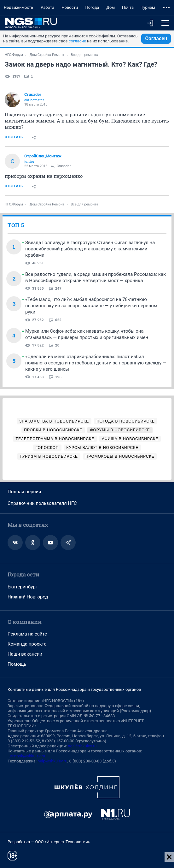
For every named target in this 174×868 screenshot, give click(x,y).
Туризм (148, 7)
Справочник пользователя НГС (42, 503)
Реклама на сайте (27, 634)
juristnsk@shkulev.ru (26, 756)
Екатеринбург (23, 587)
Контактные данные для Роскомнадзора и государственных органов (74, 689)
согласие (77, 41)
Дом (110, 7)
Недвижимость (19, 7)
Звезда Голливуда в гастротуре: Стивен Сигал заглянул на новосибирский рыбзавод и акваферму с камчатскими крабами (90, 249)
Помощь (17, 664)
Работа (47, 7)
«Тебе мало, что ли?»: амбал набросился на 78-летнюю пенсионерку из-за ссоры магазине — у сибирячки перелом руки (91, 306)
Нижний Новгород (28, 597)
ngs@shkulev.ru (82, 746)
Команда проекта (27, 644)
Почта (128, 7)
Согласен (156, 38)
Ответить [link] (14, 137)
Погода (92, 7)
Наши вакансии (25, 654)
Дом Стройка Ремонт (47, 55)
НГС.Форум (14, 55)
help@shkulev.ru (52, 761)
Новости (70, 7)
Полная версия (24, 492)
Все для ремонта (85, 55)
